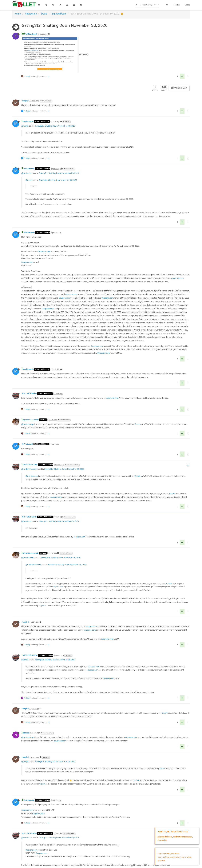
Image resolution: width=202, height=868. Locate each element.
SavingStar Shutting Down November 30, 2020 (55, 126)
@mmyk (66, 122)
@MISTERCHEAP (64, 420)
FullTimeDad (30, 34)
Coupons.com (44, 251)
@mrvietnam (27, 173)
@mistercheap (28, 424)
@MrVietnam (69, 169)
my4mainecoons (30, 420)
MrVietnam (27, 122)
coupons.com (112, 398)
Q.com (138, 424)
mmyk (25, 101)
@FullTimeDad (46, 101)
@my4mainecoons (72, 465)
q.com (172, 493)
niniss (25, 733)
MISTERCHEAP (28, 394)
